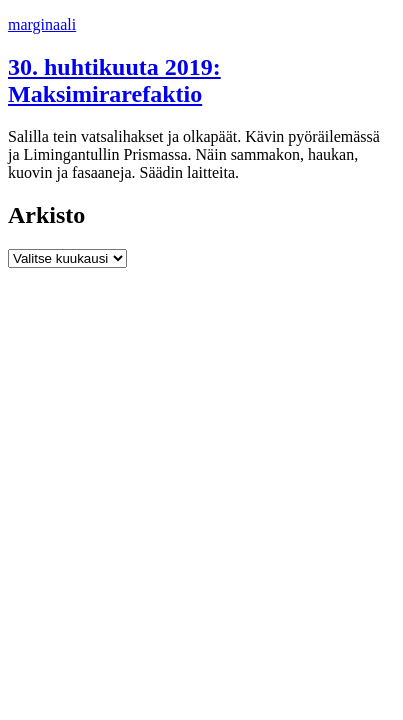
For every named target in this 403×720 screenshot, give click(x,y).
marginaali (42, 24)
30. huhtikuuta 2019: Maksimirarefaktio (114, 80)
